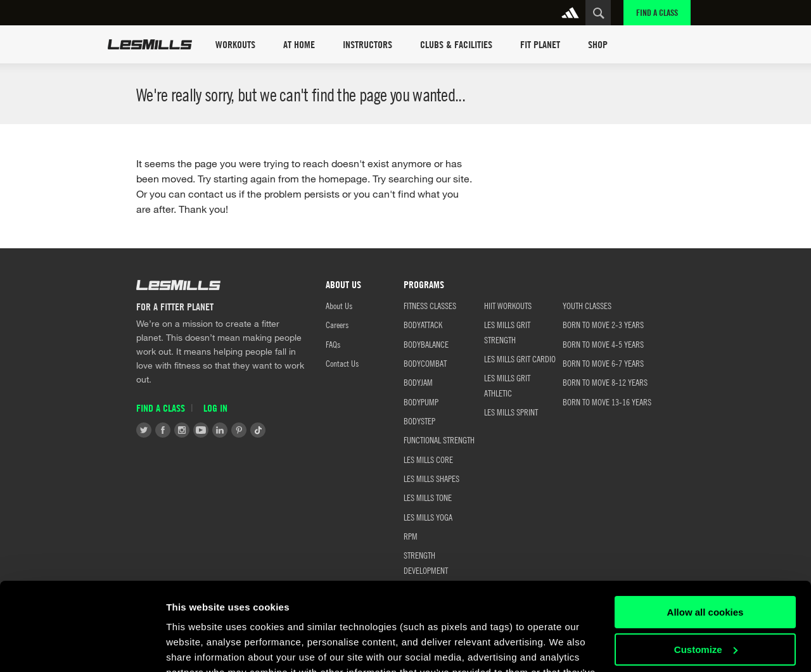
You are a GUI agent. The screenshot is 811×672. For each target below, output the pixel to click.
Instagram (182, 430)
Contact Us (342, 363)
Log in (215, 408)
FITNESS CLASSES (430, 305)
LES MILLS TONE (428, 497)
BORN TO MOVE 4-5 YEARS (603, 344)
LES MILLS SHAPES (431, 478)
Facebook (163, 430)
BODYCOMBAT (425, 363)
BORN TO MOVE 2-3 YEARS (603, 324)
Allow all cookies (706, 537)
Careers (337, 324)
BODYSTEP (419, 421)
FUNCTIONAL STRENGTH (439, 440)
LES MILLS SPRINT (511, 412)
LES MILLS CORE (428, 459)
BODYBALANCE (426, 344)
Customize (706, 574)
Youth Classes (587, 305)
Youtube (201, 430)
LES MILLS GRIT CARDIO (520, 358)
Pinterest (239, 430)
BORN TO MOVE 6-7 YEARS (603, 363)
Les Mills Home (150, 44)
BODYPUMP (421, 402)
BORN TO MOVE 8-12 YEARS (605, 382)
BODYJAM (418, 382)
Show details (195, 647)
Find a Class (657, 12)
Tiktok (258, 430)
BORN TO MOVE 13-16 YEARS (607, 402)
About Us (339, 305)
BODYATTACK (423, 324)
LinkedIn (220, 430)
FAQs (333, 344)
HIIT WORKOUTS (508, 305)
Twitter (144, 430)
